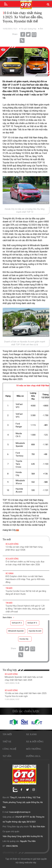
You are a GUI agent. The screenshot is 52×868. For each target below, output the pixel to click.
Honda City (24, 639)
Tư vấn (7, 756)
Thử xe (7, 742)
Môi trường (34, 749)
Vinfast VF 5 (32, 623)
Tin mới (9, 588)
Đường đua (33, 756)
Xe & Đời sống (12, 544)
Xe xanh (9, 573)
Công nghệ (9, 749)
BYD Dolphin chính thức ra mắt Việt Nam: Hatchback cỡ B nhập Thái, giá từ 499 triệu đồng (25, 579)
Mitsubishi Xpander (16, 631)
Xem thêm (8, 617)
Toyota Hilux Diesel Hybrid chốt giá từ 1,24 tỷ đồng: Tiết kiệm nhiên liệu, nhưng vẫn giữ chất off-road (25, 609)
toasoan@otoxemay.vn (20, 812)
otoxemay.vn (10, 853)
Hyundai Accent (35, 631)
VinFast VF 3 (17, 623)
